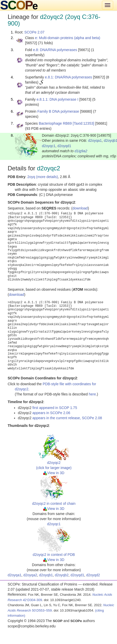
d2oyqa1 (95, 140)
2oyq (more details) (43, 177)
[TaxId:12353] (84, 123)
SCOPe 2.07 (34, 32)
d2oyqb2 (62, 575)
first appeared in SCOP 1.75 (55, 408)
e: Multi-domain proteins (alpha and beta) (68, 38)
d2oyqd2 (93, 575)
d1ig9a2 (81, 151)
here (92, 394)
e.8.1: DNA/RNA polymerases (68, 77)
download (80, 208)
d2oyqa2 (30, 575)
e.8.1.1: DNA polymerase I (57, 99)
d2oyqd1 (64, 146)
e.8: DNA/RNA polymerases (55, 50)
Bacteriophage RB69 (55, 123)
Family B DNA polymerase (58, 111)
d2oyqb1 (46, 575)
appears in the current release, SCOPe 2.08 (67, 418)
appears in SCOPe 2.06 (51, 413)
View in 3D (54, 473)
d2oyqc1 (49, 146)
